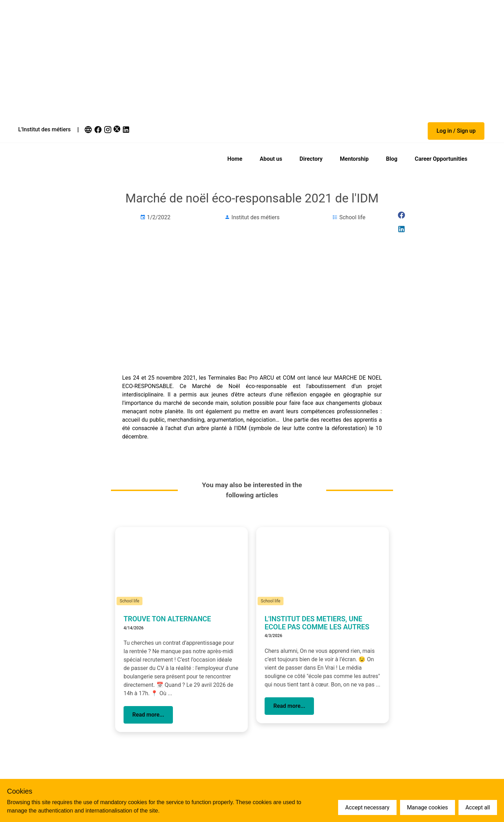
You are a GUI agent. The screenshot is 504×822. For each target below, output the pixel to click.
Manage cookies (428, 807)
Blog (392, 159)
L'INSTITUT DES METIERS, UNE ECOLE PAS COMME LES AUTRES (317, 623)
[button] (456, 131)
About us (271, 159)
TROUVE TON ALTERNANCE (167, 619)
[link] (89, 130)
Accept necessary (367, 807)
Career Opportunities (441, 159)
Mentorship (354, 159)
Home (235, 159)
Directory (311, 159)
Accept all (478, 807)
